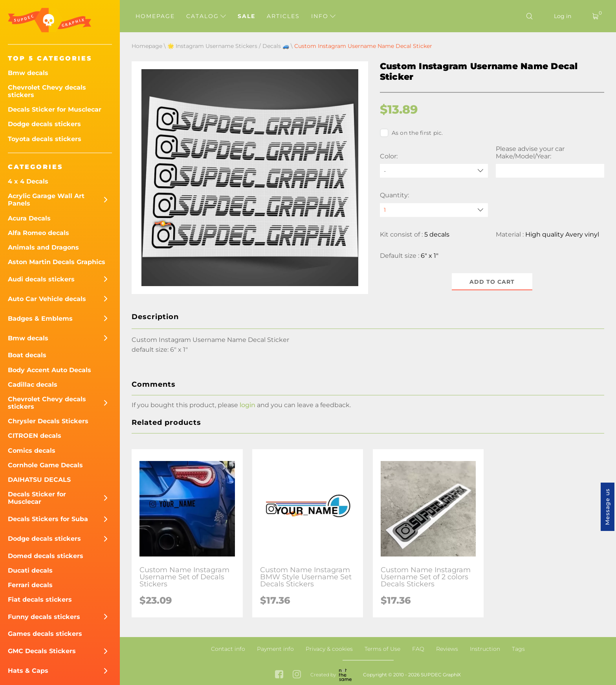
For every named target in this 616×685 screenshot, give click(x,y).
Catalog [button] (206, 16)
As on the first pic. (412, 133)
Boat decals (27, 355)
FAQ (418, 649)
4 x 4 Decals (28, 181)
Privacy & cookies (329, 649)
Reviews (447, 649)
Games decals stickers (45, 634)
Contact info (228, 649)
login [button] (247, 405)
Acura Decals (29, 218)
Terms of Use (382, 649)
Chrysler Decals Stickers (48, 421)
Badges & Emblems (40, 319)
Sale (247, 16)
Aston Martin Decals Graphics (57, 262)
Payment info (275, 649)
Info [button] (323, 16)
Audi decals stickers (41, 279)
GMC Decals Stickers (42, 651)
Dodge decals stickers (44, 124)
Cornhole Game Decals (45, 465)
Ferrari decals (30, 585)
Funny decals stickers (44, 617)
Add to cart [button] (492, 282)
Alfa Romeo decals (38, 233)
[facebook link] (279, 675)
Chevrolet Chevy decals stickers (47, 91)
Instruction (485, 649)
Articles (283, 16)
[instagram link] (297, 675)
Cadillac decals (33, 385)
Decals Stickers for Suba (48, 519)
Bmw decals (28, 73)
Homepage (155, 16)
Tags (518, 649)
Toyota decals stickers (45, 139)
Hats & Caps (28, 671)
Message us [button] (607, 507)
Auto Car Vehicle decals (47, 299)
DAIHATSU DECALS (39, 480)
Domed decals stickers (46, 556)
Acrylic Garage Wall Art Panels (46, 200)
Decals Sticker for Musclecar (55, 109)
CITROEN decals (35, 436)
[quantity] (434, 210)
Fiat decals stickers (40, 600)
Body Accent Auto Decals (49, 370)
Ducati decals (30, 570)
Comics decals (32, 451)
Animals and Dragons (43, 247)
